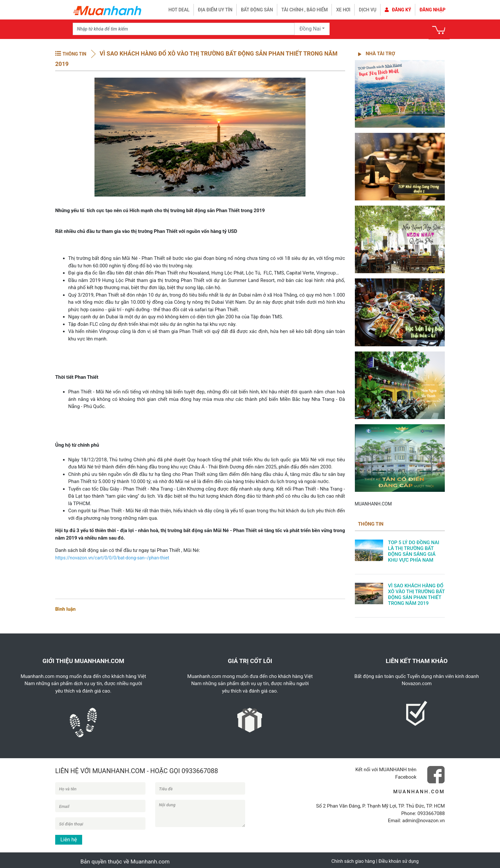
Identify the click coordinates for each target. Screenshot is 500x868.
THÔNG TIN (74, 54)
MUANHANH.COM (373, 504)
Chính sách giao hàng (353, 861)
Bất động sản (257, 10)
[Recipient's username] (184, 29)
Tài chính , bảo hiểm (305, 10)
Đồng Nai (310, 29)
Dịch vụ (368, 10)
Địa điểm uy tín (215, 10)
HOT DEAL (179, 10)
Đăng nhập (432, 10)
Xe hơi (343, 10)
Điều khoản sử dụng (399, 861)
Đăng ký (398, 10)
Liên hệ (69, 840)
